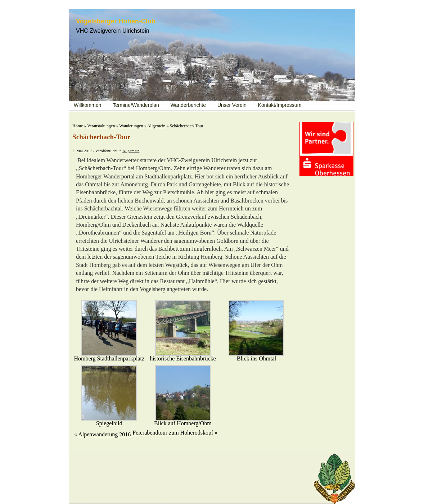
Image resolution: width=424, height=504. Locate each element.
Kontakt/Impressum (280, 105)
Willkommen (87, 105)
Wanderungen (131, 126)
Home (78, 126)
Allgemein (156, 126)
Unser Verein (232, 105)
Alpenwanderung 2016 (104, 434)
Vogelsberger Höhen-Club (116, 21)
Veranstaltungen (101, 126)
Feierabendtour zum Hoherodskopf (173, 433)
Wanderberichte (188, 105)
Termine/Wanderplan (136, 105)
